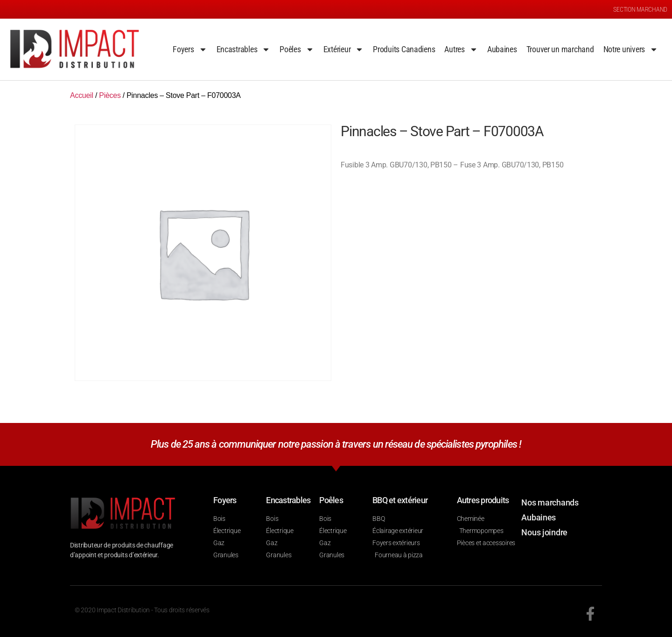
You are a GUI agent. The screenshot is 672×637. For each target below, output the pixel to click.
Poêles (297, 49)
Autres (461, 49)
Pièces (110, 95)
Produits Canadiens (404, 49)
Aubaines (502, 49)
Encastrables (244, 49)
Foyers (190, 49)
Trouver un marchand (560, 49)
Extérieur (344, 49)
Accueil (82, 95)
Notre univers (631, 49)
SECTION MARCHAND (640, 9)
